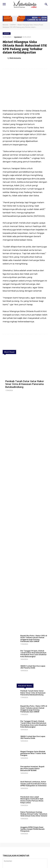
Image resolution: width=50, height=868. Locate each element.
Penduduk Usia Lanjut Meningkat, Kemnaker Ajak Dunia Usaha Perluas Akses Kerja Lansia (32, 800)
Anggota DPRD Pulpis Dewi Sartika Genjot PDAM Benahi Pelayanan (32, 829)
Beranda (5, 25)
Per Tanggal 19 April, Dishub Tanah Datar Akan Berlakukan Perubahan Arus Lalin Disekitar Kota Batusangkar (33, 654)
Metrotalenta (15, 58)
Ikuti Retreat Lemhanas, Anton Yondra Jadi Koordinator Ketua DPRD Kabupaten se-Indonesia (33, 784)
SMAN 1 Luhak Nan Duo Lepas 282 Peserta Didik (33, 667)
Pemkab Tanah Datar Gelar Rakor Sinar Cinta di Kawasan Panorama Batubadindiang (25, 384)
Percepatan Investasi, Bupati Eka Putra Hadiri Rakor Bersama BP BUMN (32, 768)
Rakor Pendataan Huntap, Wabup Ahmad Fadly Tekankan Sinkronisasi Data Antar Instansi (34, 814)
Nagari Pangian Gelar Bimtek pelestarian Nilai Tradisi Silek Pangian (33, 753)
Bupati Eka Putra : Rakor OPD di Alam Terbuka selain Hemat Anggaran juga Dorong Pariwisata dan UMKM (34, 638)
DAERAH (13, 25)
